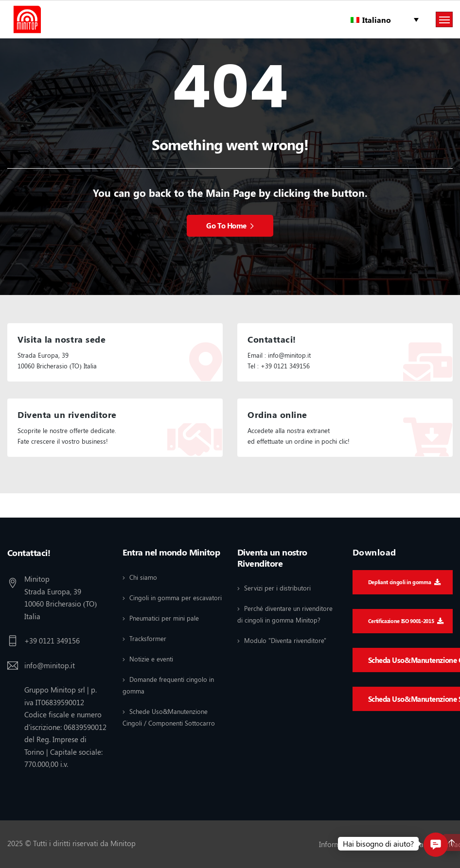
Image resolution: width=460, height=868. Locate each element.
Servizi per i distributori (277, 588)
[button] (436, 845)
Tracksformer (148, 638)
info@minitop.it (50, 665)
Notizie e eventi (151, 659)
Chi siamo (143, 577)
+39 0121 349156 (52, 641)
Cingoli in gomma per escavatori (176, 598)
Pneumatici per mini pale (164, 618)
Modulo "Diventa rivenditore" (285, 640)
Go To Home (230, 226)
